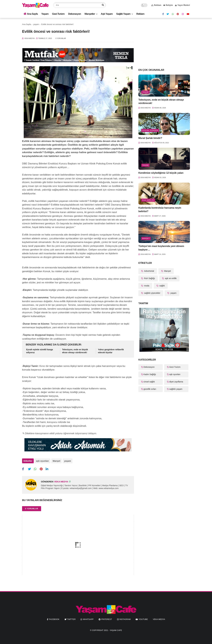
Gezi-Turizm (58, 14)
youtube (143, 619)
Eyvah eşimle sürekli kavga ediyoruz (40, 351)
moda (146, 286)
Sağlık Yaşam (123, 14)
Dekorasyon (75, 14)
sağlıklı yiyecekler (152, 293)
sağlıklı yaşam (176, 389)
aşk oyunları (42, 461)
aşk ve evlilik (170, 278)
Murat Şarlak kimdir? (150, 138)
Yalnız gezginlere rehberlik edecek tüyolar (111, 351)
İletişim (168, 5)
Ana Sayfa (31, 14)
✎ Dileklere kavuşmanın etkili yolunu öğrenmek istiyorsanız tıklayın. (59, 433)
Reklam (156, 5)
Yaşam (45, 14)
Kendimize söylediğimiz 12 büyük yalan (161, 173)
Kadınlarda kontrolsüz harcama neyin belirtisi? (160, 210)
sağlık (162, 286)
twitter (71, 619)
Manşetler (90, 14)
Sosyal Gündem (150, 130)
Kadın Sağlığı (150, 374)
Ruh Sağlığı (148, 200)
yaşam (36, 24)
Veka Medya (159, 619)
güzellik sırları (150, 389)
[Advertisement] (164, 43)
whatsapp (88, 619)
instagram (125, 619)
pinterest (107, 619)
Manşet (56, 461)
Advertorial (149, 271)
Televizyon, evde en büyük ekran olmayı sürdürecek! (75, 351)
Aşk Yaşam (107, 14)
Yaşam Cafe (116, 630)
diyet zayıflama (176, 382)
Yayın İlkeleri (182, 5)
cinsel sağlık (149, 382)
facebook (54, 619)
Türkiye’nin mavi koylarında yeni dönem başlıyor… (161, 248)
